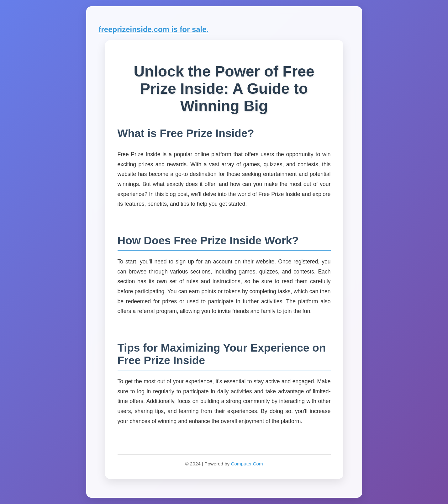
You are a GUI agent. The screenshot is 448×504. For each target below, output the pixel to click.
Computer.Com (247, 464)
